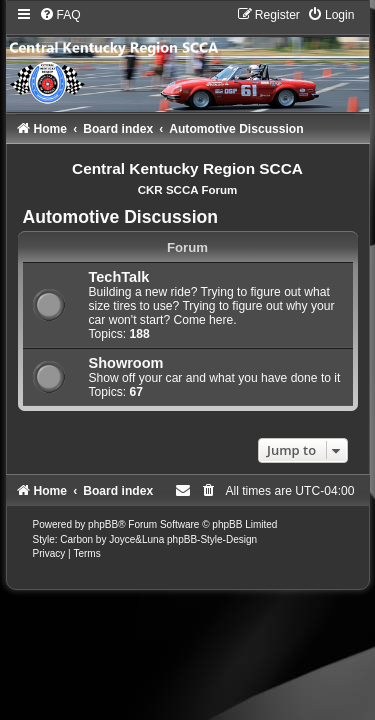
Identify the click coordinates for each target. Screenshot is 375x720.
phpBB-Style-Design (212, 539)
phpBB (103, 524)
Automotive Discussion (121, 217)
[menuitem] (60, 15)
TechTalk (119, 277)
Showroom (126, 363)
